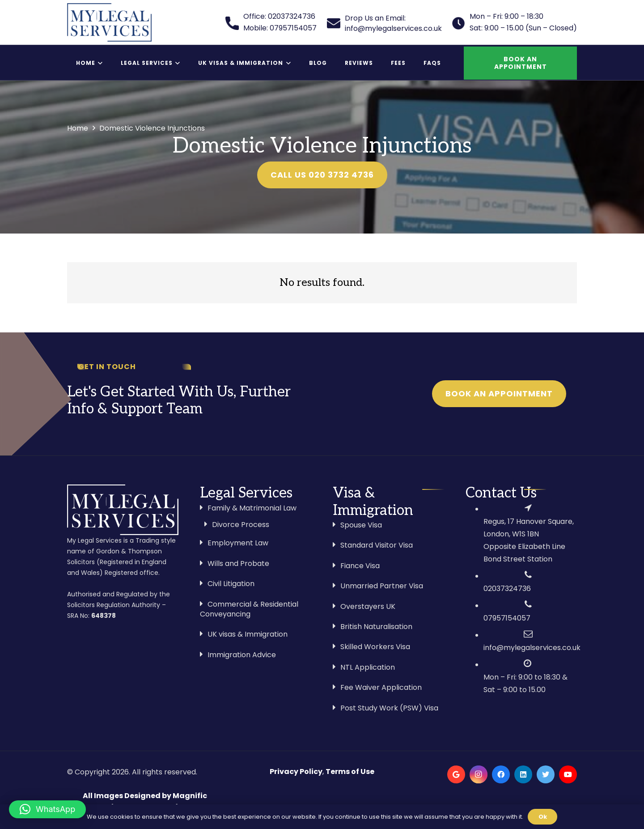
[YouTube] (568, 774)
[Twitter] (546, 774)
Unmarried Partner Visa (382, 586)
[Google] (456, 774)
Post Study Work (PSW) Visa (389, 708)
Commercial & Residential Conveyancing (249, 609)
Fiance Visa (360, 566)
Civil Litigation (231, 584)
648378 (104, 616)
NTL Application (368, 667)
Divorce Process (241, 525)
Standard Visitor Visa (377, 545)
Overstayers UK (368, 606)
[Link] (109, 22)
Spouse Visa (361, 525)
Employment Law (238, 543)
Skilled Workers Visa (375, 647)
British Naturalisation (376, 627)
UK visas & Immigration (248, 634)
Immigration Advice (242, 655)
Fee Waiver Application (381, 687)
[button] (47, 809)
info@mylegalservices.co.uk (532, 648)
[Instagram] (479, 774)
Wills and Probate (238, 563)
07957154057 (507, 618)
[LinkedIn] (523, 774)
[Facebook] (501, 774)
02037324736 (507, 589)
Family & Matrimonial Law (252, 508)
